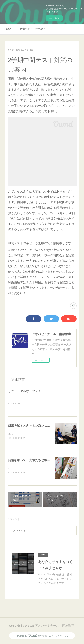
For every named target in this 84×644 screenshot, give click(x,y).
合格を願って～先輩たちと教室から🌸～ (35, 461)
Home (8, 29)
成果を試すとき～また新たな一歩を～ (34, 426)
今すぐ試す (54, 18)
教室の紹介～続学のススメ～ (33, 29)
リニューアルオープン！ (25, 391)
